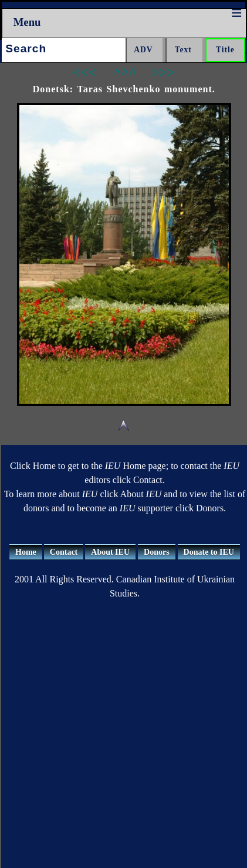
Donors (157, 552)
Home (26, 552)
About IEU (110, 552)
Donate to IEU (209, 552)
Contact (64, 552)
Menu (27, 22)
